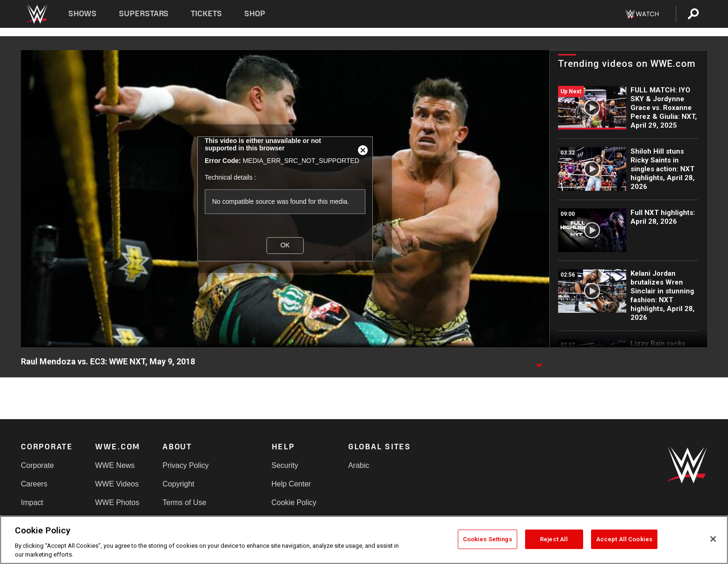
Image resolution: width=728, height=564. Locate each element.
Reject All (554, 539)
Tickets (206, 14)
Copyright (178, 484)
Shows (82, 14)
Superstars (144, 14)
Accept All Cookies (624, 539)
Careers (34, 484)
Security (285, 465)
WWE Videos (117, 484)
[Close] (713, 539)
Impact (32, 502)
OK (285, 245)
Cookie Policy (294, 502)
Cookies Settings (487, 539)
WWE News (115, 465)
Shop (255, 14)
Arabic (359, 465)
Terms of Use (184, 502)
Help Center (291, 484)
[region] (364, 540)
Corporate (37, 465)
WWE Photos (117, 502)
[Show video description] (539, 362)
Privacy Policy (186, 465)
